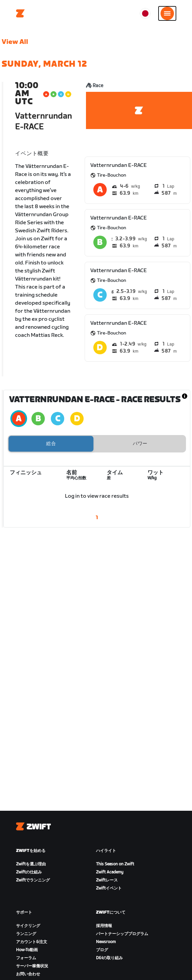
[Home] (20, 13)
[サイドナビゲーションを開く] (167, 13)
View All (15, 42)
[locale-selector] (145, 13)
